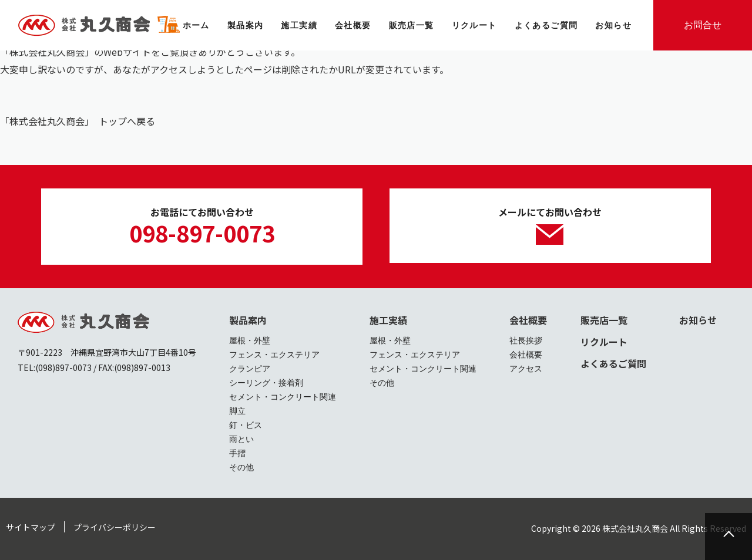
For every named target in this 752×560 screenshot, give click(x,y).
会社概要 (528, 320)
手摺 (237, 453)
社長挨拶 (526, 340)
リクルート (604, 342)
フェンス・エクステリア (274, 355)
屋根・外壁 (250, 340)
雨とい (241, 439)
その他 (241, 467)
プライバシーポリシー (115, 527)
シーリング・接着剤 (266, 383)
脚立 (237, 411)
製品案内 (248, 320)
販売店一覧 (604, 320)
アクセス (526, 369)
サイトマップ (31, 527)
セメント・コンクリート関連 (283, 397)
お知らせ (698, 320)
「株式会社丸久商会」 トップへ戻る (78, 121)
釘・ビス (246, 425)
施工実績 (388, 320)
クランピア (250, 369)
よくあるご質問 (613, 363)
